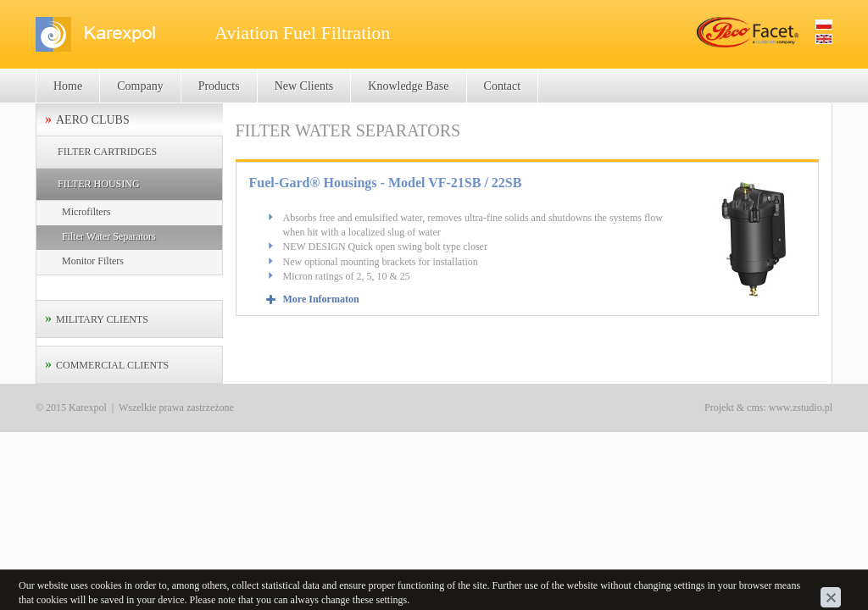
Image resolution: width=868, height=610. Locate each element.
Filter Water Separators (109, 236)
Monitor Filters (93, 261)
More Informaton (321, 299)
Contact (503, 86)
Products (219, 86)
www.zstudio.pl (801, 408)
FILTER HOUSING (99, 184)
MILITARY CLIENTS (102, 319)
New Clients (304, 86)
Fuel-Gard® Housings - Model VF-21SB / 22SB (386, 183)
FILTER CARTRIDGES (107, 152)
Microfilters (86, 212)
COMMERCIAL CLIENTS (112, 365)
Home (68, 86)
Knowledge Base (408, 86)
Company (140, 86)
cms (755, 408)
